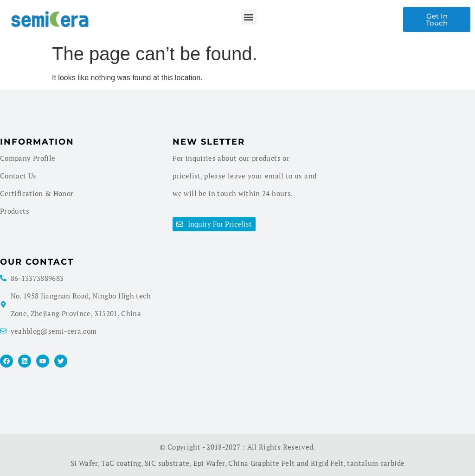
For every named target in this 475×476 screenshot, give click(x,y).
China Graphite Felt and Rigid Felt (286, 463)
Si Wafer (84, 463)
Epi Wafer (209, 463)
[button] (249, 17)
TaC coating (121, 463)
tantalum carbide (376, 463)
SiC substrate (167, 463)
